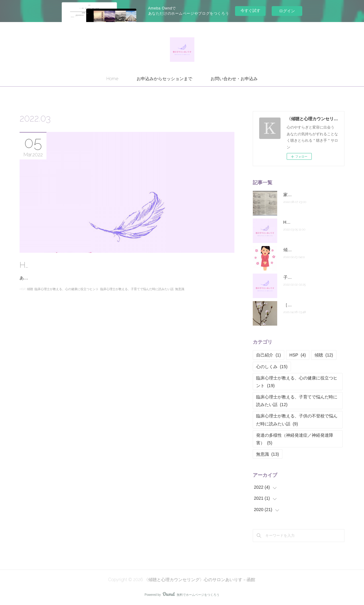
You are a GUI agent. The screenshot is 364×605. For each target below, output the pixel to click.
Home (112, 79)
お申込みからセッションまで (164, 79)
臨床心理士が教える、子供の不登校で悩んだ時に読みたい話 (297, 420)
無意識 (180, 297)
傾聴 (30, 297)
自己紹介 (268, 355)
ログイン (287, 11)
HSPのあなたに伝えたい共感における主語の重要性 (113, 265)
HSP (22, 297)
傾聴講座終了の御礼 (303, 250)
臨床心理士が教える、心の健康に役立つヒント (67, 297)
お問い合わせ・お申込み (234, 79)
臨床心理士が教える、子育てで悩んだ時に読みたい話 (137, 297)
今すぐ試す (250, 11)
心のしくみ (272, 367)
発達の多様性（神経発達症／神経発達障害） (295, 439)
